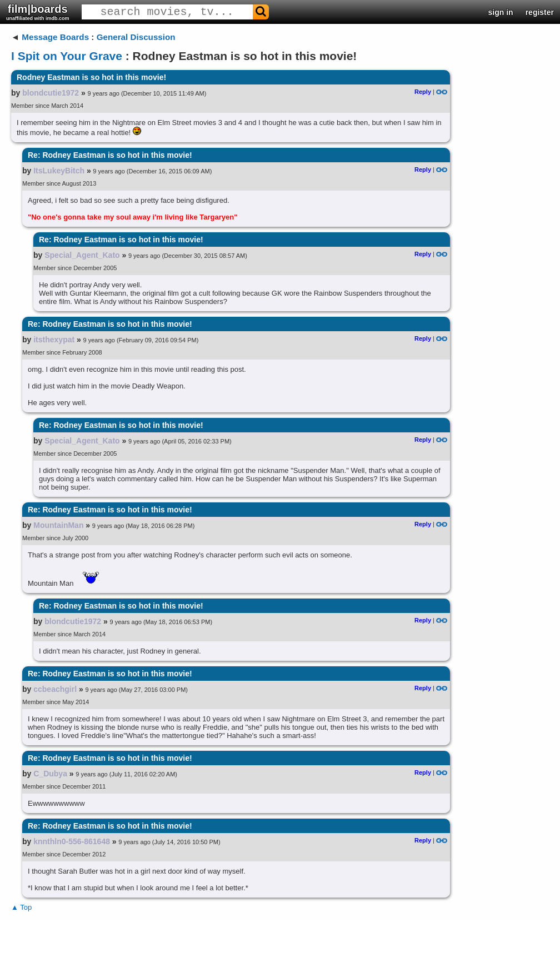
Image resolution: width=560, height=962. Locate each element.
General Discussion (136, 37)
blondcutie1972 (51, 93)
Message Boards (55, 37)
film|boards (38, 12)
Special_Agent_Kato (82, 255)
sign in (501, 12)
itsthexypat (54, 340)
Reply (423, 92)
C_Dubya (50, 774)
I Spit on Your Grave (67, 56)
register (540, 12)
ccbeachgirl (55, 689)
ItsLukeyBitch (59, 171)
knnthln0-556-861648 (72, 841)
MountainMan (58, 525)
